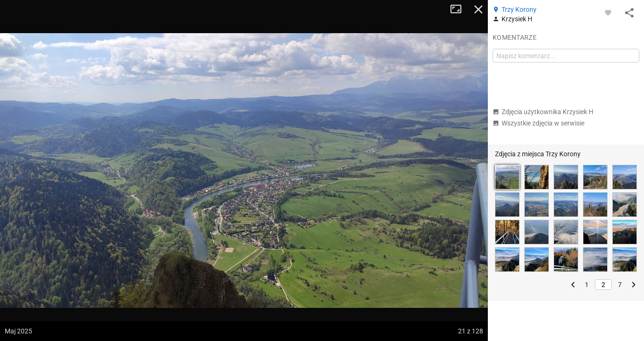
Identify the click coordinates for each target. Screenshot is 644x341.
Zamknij (478, 9)
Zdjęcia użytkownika (543, 112)
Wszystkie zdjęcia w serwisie (538, 123)
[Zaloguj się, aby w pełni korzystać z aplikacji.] (608, 12)
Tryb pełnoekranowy (459, 9)
